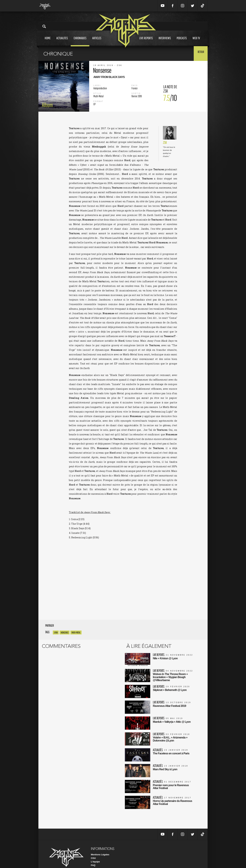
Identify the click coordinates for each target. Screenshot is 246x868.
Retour (199, 53)
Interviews (165, 41)
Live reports (146, 41)
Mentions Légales (100, 845)
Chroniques (80, 41)
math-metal (76, 632)
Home (48, 41)
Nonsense (65, 632)
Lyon (56, 632)
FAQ (93, 856)
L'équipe (95, 852)
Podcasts (182, 41)
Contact (95, 859)
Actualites (62, 41)
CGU (93, 849)
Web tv (196, 41)
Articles (97, 41)
